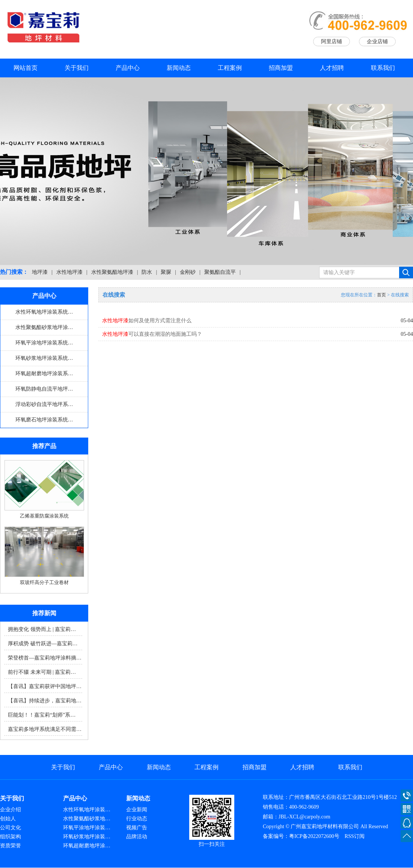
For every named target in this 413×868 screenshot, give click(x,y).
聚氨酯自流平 (220, 272)
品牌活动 (137, 837)
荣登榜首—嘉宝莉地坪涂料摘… (45, 658)
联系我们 (383, 68)
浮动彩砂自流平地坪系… (44, 404)
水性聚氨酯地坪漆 (112, 272)
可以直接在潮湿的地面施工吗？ (152, 334)
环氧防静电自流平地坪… (44, 389)
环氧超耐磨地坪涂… (87, 846)
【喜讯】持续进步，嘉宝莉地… (45, 701)
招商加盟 (281, 68)
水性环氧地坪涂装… (87, 810)
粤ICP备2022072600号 (314, 836)
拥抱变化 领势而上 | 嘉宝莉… (42, 629)
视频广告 (137, 828)
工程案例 (230, 68)
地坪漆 (40, 272)
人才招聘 (332, 68)
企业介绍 (11, 810)
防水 (147, 272)
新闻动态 (179, 68)
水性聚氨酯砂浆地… (87, 819)
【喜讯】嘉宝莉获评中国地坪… (45, 686)
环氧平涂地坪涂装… (87, 828)
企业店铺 (377, 42)
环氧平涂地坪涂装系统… (44, 343)
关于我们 (77, 68)
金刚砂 (188, 272)
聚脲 (166, 272)
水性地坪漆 (69, 272)
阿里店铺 (332, 42)
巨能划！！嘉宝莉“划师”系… (42, 715)
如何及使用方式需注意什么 (147, 321)
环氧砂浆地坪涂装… (87, 837)
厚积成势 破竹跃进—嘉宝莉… (43, 644)
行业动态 (137, 819)
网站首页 (26, 68)
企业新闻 (137, 810)
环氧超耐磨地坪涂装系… (44, 374)
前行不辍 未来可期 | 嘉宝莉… (42, 672)
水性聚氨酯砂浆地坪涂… (44, 327)
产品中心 (128, 68)
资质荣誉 (11, 846)
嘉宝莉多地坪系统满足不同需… (45, 729)
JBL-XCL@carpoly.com (304, 817)
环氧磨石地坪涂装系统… (44, 420)
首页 (381, 295)
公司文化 (11, 828)
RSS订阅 (355, 836)
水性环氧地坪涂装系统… (44, 312)
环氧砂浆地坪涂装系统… (44, 358)
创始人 (8, 819)
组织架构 (11, 837)
